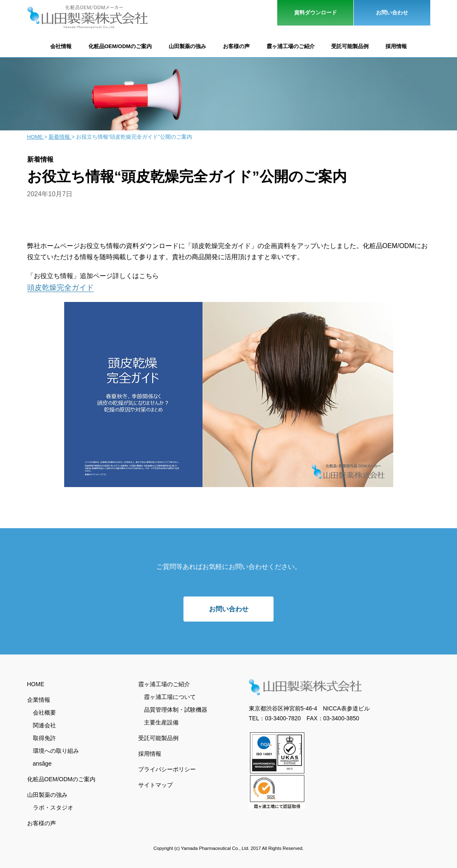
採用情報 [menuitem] (150, 753)
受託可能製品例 (350, 46)
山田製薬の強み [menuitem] (47, 794)
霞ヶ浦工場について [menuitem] (170, 696)
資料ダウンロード (315, 13)
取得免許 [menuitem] (44, 737)
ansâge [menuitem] (42, 763)
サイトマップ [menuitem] (155, 784)
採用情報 (396, 46)
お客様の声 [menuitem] (42, 822)
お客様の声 (236, 46)
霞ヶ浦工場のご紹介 (291, 46)
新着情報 (60, 137)
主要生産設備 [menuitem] (161, 722)
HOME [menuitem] (36, 683)
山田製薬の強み (187, 46)
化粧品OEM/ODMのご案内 (120, 46)
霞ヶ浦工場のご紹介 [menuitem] (164, 683)
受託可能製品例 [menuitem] (158, 737)
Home (36, 137)
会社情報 (61, 46)
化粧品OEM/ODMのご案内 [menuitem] (61, 778)
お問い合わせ (392, 13)
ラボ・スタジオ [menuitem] (53, 807)
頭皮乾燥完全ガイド (60, 288)
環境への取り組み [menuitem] (56, 750)
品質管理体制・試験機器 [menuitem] (176, 709)
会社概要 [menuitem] (44, 712)
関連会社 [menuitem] (44, 724)
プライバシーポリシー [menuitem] (167, 768)
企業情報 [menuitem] (39, 699)
